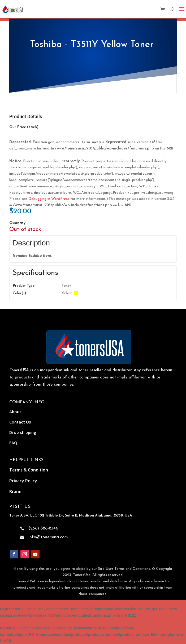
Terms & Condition (29, 470)
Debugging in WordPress (49, 199)
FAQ (13, 443)
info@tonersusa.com (48, 537)
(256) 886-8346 (43, 528)
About (15, 412)
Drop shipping (23, 432)
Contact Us (20, 422)
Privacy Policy (23, 481)
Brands (16, 492)
